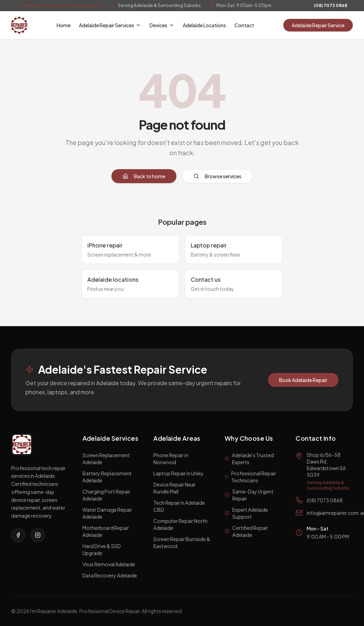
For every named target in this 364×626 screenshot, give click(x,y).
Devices (162, 25)
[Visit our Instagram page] (38, 535)
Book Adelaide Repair (303, 380)
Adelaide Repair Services (110, 25)
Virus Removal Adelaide (109, 564)
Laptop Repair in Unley (179, 473)
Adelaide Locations (204, 25)
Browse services (217, 176)
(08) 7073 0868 (330, 5)
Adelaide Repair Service (318, 25)
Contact (244, 25)
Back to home (144, 176)
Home (64, 25)
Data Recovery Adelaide (110, 575)
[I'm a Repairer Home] (19, 25)
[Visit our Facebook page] (18, 535)
